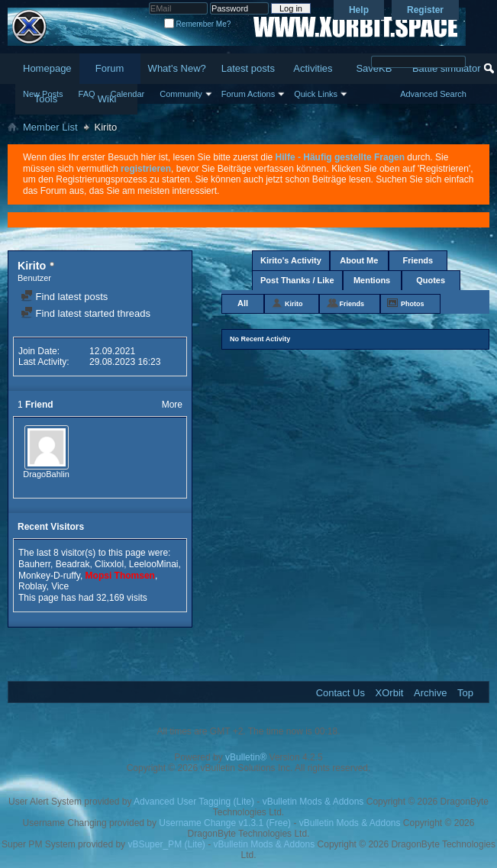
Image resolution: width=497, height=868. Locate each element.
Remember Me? (197, 24)
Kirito (294, 304)
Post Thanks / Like (297, 280)
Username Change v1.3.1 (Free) (225, 823)
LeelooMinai (154, 564)
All (243, 303)
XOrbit (390, 693)
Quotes (431, 280)
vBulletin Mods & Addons (313, 802)
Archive (430, 693)
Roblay (32, 586)
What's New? (177, 68)
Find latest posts (64, 297)
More (172, 405)
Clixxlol (109, 564)
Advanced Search (433, 94)
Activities (313, 68)
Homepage (47, 68)
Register (425, 10)
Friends (418, 260)
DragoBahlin (46, 474)
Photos (413, 304)
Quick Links (316, 94)
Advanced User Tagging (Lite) (194, 802)
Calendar (128, 94)
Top (465, 693)
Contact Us (340, 693)
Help (359, 10)
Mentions (372, 280)
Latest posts (248, 68)
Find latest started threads (86, 313)
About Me (359, 260)
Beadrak (73, 564)
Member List (50, 127)
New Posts (43, 94)
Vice (60, 586)
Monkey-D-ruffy (49, 576)
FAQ (87, 94)
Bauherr (34, 564)
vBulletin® (246, 757)
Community (181, 94)
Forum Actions (248, 94)
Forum (110, 68)
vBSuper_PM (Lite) (166, 844)
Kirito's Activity (291, 260)
